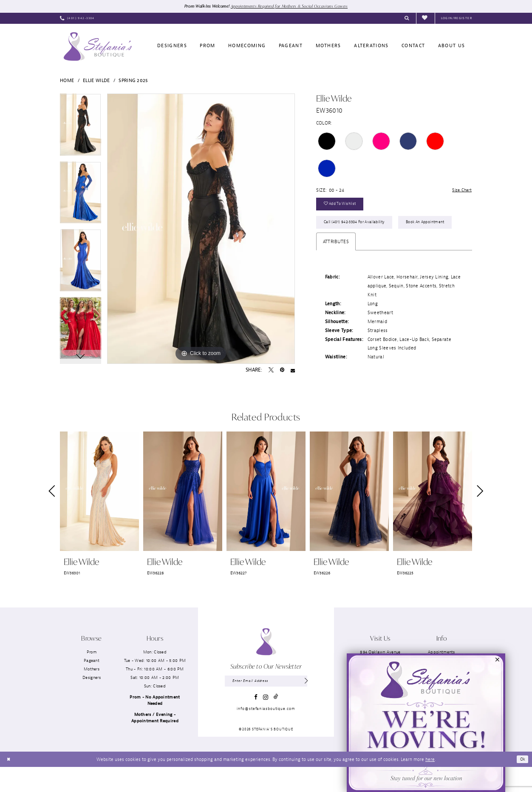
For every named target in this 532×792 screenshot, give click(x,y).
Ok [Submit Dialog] (522, 784)
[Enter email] (266, 706)
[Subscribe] (306, 706)
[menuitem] (77, 19)
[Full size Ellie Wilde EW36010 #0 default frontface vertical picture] (201, 229)
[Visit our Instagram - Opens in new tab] (266, 723)
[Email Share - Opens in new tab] (293, 371)
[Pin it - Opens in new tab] (282, 371)
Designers (92, 703)
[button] (457, 19)
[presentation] (99, 516)
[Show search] (407, 19)
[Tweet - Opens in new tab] (271, 371)
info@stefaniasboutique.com (266, 735)
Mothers (92, 694)
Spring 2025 (133, 81)
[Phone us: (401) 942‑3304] (77, 19)
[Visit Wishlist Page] (425, 18)
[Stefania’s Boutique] (98, 47)
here (430, 784)
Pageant (92, 685)
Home (67, 81)
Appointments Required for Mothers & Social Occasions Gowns (292, 6)
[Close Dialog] (9, 784)
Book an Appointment (346, 246)
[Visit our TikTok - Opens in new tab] (276, 723)
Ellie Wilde (96, 81)
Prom (92, 677)
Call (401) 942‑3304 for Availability (358, 226)
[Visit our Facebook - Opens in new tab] (256, 723)
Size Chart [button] (461, 191)
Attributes (336, 266)
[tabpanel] (81, 128)
